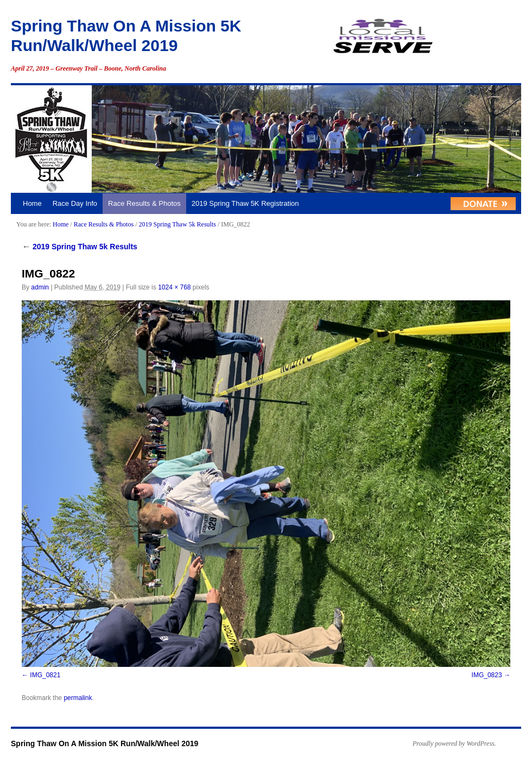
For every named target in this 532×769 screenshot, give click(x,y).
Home (32, 203)
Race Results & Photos (144, 203)
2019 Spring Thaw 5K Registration (245, 203)
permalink (78, 698)
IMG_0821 (45, 675)
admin (40, 287)
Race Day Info (75, 203)
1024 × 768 (174, 287)
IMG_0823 (487, 675)
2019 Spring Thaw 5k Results (177, 224)
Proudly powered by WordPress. (454, 743)
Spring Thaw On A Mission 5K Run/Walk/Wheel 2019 (104, 743)
